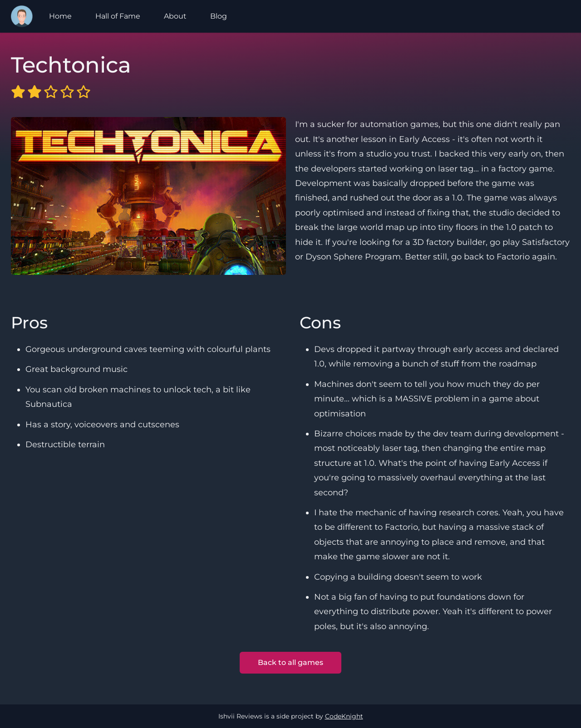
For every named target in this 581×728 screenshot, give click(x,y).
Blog (219, 16)
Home (60, 16)
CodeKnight (344, 716)
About (175, 16)
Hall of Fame (118, 16)
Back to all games (290, 662)
